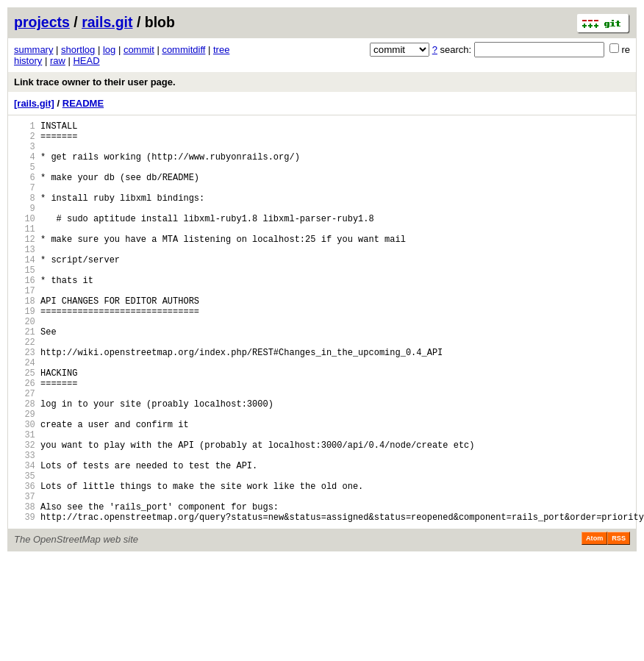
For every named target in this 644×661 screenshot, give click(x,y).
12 (25, 265)
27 (25, 453)
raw (58, 61)
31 (25, 503)
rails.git (107, 22)
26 (25, 440)
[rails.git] (34, 103)
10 (25, 240)
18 (25, 340)
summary (33, 50)
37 (25, 578)
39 (25, 603)
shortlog (78, 50)
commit (139, 50)
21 (25, 378)
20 (25, 365)
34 (25, 540)
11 (25, 253)
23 (25, 403)
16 (25, 315)
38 (25, 590)
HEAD (86, 61)
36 (25, 565)
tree (221, 50)
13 (25, 278)
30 (25, 490)
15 (25, 303)
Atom (594, 624)
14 (25, 290)
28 (25, 465)
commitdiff (183, 50)
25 (25, 428)
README (83, 103)
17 (25, 328)
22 (25, 390)
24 (25, 415)
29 (25, 478)
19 (25, 353)
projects (42, 22)
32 (25, 515)
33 (25, 528)
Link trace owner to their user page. (95, 82)
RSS (619, 624)
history (28, 61)
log (109, 50)
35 (25, 553)
